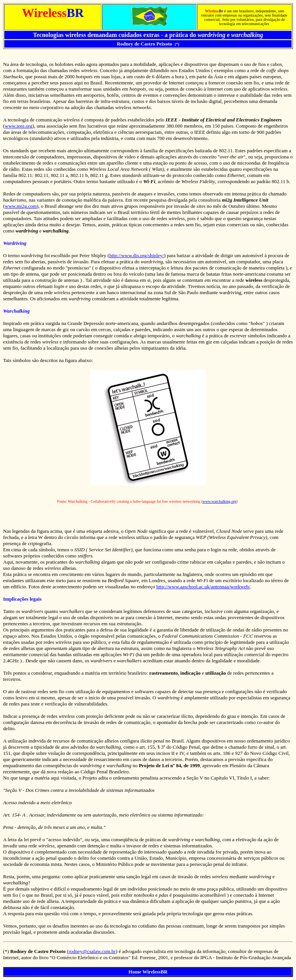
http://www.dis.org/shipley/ (136, 255)
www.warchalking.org (219, 501)
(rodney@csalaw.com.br (92, 951)
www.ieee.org (18, 126)
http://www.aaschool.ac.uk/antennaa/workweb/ (203, 587)
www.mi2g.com (21, 206)
